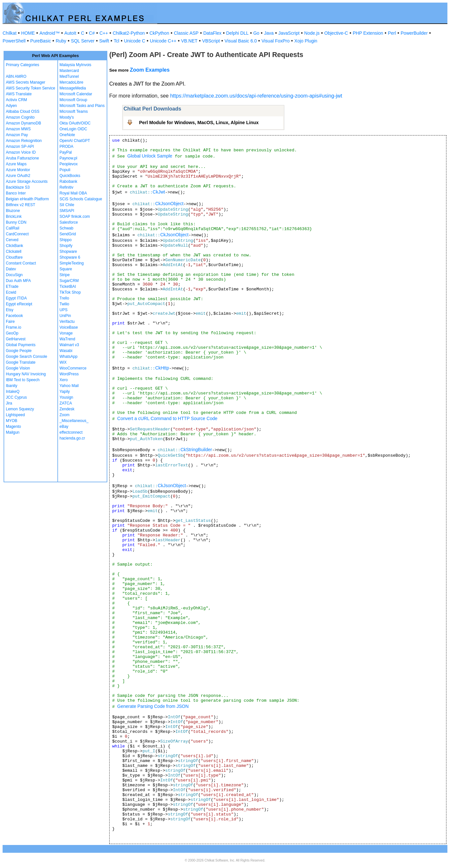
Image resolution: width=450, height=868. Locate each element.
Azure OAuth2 (18, 176)
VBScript (211, 41)
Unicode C (134, 41)
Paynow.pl (69, 158)
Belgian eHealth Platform (27, 199)
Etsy (10, 310)
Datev (11, 269)
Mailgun (13, 432)
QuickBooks (70, 176)
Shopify (66, 246)
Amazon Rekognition (24, 141)
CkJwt (159, 192)
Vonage (66, 333)
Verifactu (67, 322)
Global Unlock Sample (150, 156)
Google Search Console (26, 357)
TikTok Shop (70, 292)
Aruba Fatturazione (22, 158)
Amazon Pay (17, 135)
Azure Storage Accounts (27, 182)
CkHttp (162, 368)
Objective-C (336, 33)
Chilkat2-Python (129, 33)
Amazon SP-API (20, 147)
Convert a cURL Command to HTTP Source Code (167, 418)
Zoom (65, 415)
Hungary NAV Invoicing (26, 374)
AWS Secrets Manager (26, 82)
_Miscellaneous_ (74, 421)
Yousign (66, 397)
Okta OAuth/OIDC (75, 123)
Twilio (65, 304)
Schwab (67, 228)
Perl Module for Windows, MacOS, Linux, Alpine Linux (199, 123)
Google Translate (21, 362)
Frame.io (13, 327)
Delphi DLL (237, 33)
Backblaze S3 (18, 187)
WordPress (69, 374)
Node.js (312, 33)
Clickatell (14, 252)
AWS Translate (19, 94)
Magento (13, 427)
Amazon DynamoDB (24, 123)
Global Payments (21, 345)
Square (66, 269)
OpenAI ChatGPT (75, 141)
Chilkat (10, 33)
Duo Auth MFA (18, 281)
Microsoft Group (73, 100)
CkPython (159, 33)
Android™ (50, 33)
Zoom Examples (150, 70)
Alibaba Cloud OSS (23, 111)
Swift (104, 41)
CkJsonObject (169, 204)
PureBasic (41, 41)
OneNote (67, 135)
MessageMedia (73, 88)
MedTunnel (69, 76)
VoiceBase (69, 327)
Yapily (65, 392)
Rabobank (69, 182)
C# (92, 33)
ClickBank (14, 246)
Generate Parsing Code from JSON (153, 706)
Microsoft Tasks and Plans (82, 106)
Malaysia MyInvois (76, 65)
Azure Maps (16, 164)
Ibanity (12, 386)
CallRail (12, 228)
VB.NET (189, 41)
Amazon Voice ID (21, 152)
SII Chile (67, 205)
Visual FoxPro (275, 41)
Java (269, 33)
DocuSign (14, 275)
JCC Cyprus (16, 397)
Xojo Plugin (306, 41)
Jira (9, 403)
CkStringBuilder (196, 450)
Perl (392, 33)
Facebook (14, 316)
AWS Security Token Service (30, 88)
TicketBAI (68, 287)
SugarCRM (69, 281)
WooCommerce (73, 368)
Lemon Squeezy (20, 409)
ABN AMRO (16, 76)
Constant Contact (21, 263)
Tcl (117, 41)
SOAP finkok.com (75, 217)
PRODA (67, 147)
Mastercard (69, 71)
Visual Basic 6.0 (241, 41)
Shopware (68, 252)
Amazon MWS (18, 129)
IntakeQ (13, 392)
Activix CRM (16, 100)
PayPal (66, 152)
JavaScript (289, 33)
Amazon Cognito (20, 117)
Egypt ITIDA (16, 298)
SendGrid (68, 234)
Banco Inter (16, 193)
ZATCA (66, 403)
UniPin (65, 316)
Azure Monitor (18, 170)
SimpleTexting (72, 263)
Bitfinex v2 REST (21, 205)
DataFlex (212, 33)
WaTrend (67, 339)
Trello (65, 298)
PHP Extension (368, 33)
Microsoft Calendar (76, 94)
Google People (19, 351)
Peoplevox (69, 164)
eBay (64, 427)
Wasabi (66, 351)
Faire (10, 322)
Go (256, 33)
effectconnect (71, 432)
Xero (64, 380)
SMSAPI (67, 211)
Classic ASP (186, 33)
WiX (63, 362)
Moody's (67, 117)
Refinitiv (67, 187)
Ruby (61, 41)
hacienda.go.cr (72, 438)
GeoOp (12, 333)
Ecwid (11, 292)
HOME (28, 33)
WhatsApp (69, 357)
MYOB (12, 421)
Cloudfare (14, 257)
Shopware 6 (70, 257)
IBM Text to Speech (23, 380)
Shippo (66, 240)
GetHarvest (16, 339)
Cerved (12, 240)
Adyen (11, 106)
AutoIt (71, 33)
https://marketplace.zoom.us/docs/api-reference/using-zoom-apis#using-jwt (256, 96)
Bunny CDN (16, 222)
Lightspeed (15, 415)
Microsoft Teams (74, 111)
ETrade (12, 287)
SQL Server (83, 41)
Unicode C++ (163, 41)
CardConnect (17, 234)
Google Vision (18, 368)
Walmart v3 (69, 345)
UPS (64, 310)
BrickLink (14, 217)
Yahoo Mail (69, 386)
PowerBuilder (414, 33)
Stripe (65, 275)
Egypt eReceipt (19, 304)
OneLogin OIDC (73, 129)
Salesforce (69, 222)
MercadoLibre (71, 82)
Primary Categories (23, 65)
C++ (104, 33)
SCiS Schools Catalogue (81, 199)
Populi (65, 170)
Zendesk (67, 409)
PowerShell (14, 41)
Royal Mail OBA (73, 193)
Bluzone (13, 211)
